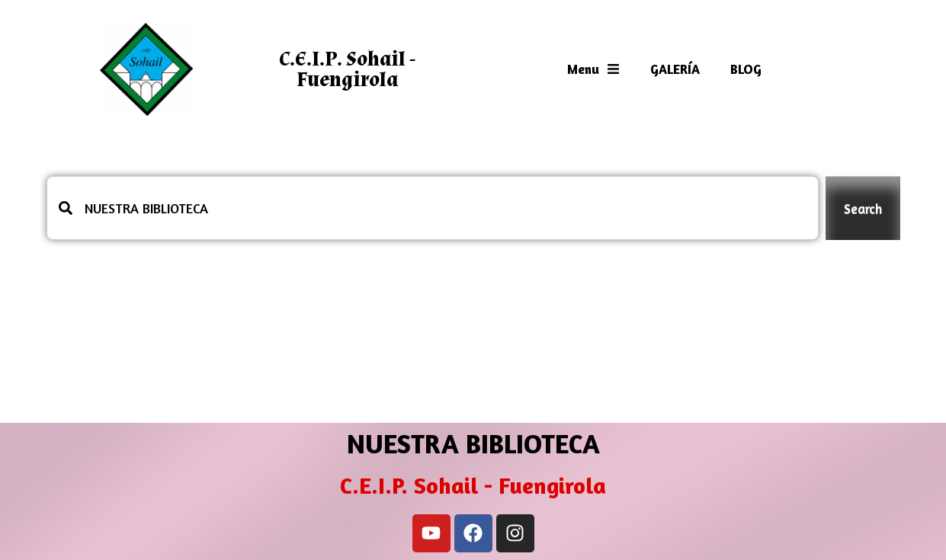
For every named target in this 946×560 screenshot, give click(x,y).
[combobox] (433, 208)
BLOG (746, 69)
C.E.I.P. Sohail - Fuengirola (347, 69)
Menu (593, 69)
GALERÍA (675, 69)
